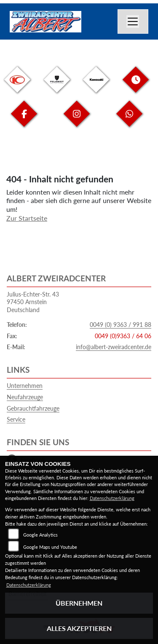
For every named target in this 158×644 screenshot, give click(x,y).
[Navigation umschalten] (133, 21)
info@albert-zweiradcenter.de (114, 347)
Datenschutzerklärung (112, 498)
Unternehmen (25, 386)
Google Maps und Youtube (50, 547)
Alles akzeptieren (79, 628)
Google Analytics (40, 535)
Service (16, 419)
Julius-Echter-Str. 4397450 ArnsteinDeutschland (33, 302)
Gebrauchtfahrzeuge (33, 408)
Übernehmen (79, 603)
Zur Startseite (27, 218)
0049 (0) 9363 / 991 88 (121, 325)
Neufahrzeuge (25, 397)
